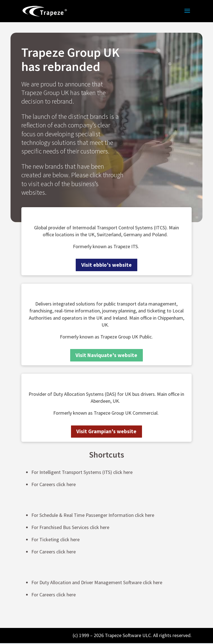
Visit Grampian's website (106, 432)
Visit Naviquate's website (106, 356)
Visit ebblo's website (106, 265)
